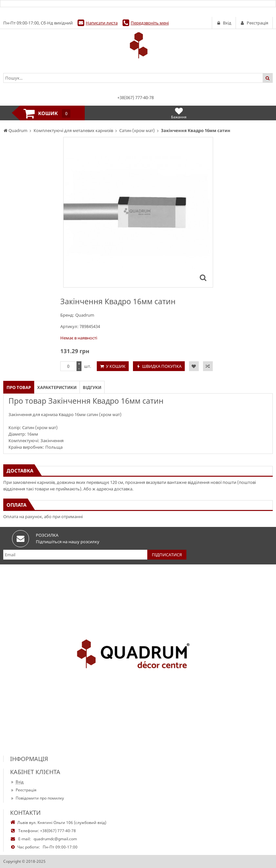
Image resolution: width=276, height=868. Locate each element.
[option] (138, 212)
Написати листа (102, 23)
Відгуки (92, 387)
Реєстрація (23, 790)
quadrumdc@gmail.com (55, 839)
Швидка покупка (162, 366)
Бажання (179, 113)
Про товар (19, 387)
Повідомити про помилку (37, 798)
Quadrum (85, 315)
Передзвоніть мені (150, 23)
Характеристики (57, 387)
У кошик (116, 366)
